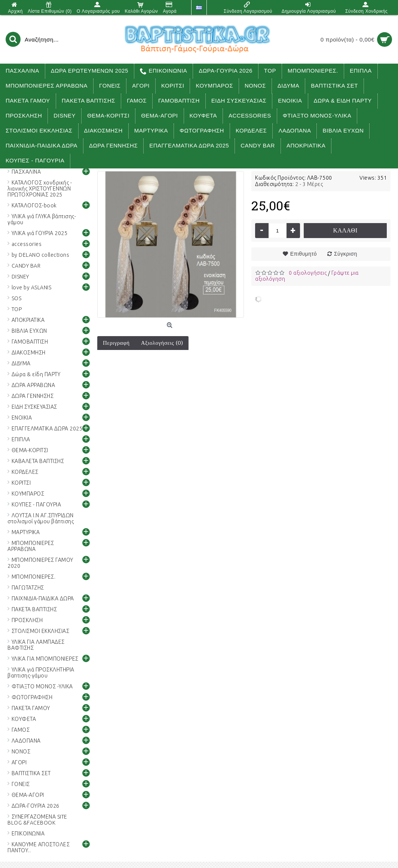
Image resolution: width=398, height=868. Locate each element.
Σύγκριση (346, 254)
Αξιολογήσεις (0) (162, 343)
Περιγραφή (116, 343)
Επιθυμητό (304, 254)
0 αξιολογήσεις (308, 273)
